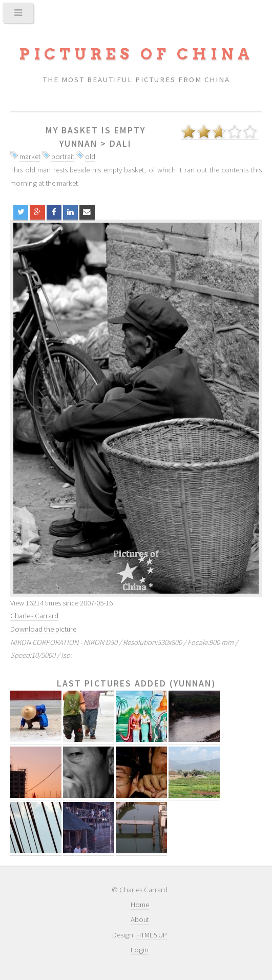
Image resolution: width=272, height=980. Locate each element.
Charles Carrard (34, 616)
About (140, 919)
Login (140, 950)
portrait (63, 156)
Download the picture (43, 629)
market (30, 156)
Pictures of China (136, 54)
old (90, 156)
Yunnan (78, 144)
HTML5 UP (152, 935)
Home (140, 905)
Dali (121, 144)
